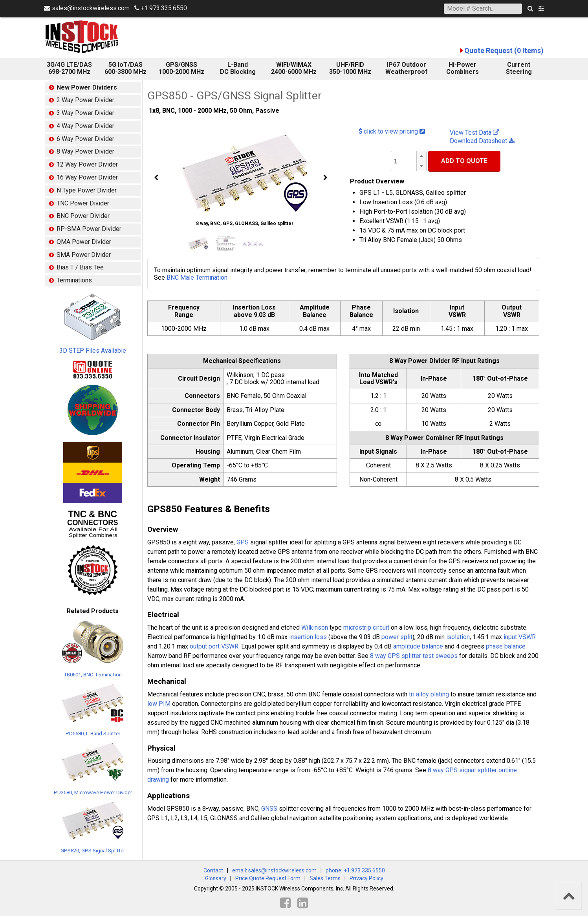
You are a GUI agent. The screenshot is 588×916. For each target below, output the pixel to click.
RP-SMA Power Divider (89, 229)
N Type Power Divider (87, 190)
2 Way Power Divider (85, 100)
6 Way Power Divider (85, 139)
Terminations (74, 280)
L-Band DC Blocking (238, 68)
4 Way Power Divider (85, 126)
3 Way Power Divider (85, 113)
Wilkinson (315, 627)
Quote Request (504, 50)
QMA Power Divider (84, 242)
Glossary (216, 878)
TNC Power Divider (83, 203)
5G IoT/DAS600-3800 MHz (125, 68)
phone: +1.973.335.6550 (355, 870)
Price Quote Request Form (268, 878)
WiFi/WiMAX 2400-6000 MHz (294, 68)
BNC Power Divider (83, 216)
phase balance (506, 646)
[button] (421, 156)
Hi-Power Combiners (463, 68)
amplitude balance (418, 646)
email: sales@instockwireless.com (274, 870)
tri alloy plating (429, 694)
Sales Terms (325, 878)
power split (397, 637)
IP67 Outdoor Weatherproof (407, 68)
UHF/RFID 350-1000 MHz (350, 68)
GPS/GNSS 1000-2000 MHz (181, 68)
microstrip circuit (366, 627)
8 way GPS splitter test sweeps (414, 656)
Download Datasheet (482, 141)
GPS (243, 542)
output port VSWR (214, 646)
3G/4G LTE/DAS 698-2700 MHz (69, 68)
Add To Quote (464, 161)
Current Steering (519, 68)
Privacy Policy (366, 878)
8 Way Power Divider (85, 151)
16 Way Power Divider (87, 177)
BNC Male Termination (197, 278)
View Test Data (474, 133)
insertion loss (308, 637)
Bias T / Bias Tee (80, 267)
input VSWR (520, 637)
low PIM (159, 704)
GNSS (269, 809)
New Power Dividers (87, 87)
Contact (213, 870)
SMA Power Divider (84, 255)
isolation (458, 637)
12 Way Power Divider (87, 164)
